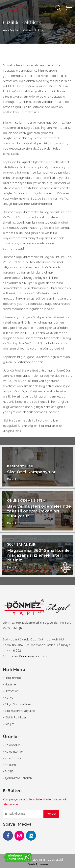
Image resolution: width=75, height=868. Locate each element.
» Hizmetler (10, 691)
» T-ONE (8, 771)
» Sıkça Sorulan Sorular (19, 704)
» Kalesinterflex (13, 752)
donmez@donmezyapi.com (27, 656)
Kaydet (51, 814)
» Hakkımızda (12, 678)
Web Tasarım (38, 864)
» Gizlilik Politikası (14, 717)
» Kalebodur (11, 745)
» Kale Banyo (12, 758)
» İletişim (9, 724)
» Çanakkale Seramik (18, 778)
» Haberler (10, 684)
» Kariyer (9, 698)
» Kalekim (9, 765)
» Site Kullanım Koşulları (19, 711)
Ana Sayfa (10, 35)
